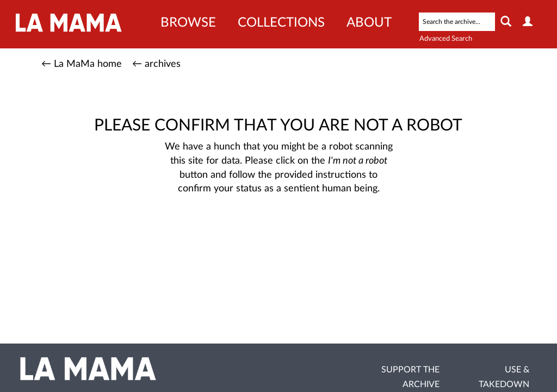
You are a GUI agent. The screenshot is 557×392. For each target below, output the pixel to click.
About (369, 23)
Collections (281, 23)
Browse (188, 23)
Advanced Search (446, 39)
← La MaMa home (82, 64)
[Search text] (457, 22)
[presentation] (304, 231)
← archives (156, 64)
